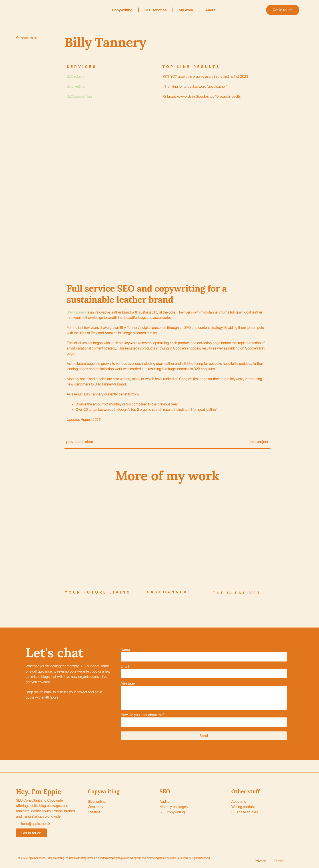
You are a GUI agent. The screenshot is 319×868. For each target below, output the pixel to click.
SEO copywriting (79, 96)
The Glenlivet (237, 593)
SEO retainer (76, 76)
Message (128, 683)
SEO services (156, 10)
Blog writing (76, 86)
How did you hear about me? (142, 715)
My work (186, 10)
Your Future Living (98, 592)
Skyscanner (167, 592)
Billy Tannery (76, 312)
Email (125, 666)
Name (125, 650)
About (210, 10)
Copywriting (122, 10)
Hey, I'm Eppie (39, 792)
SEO (165, 792)
